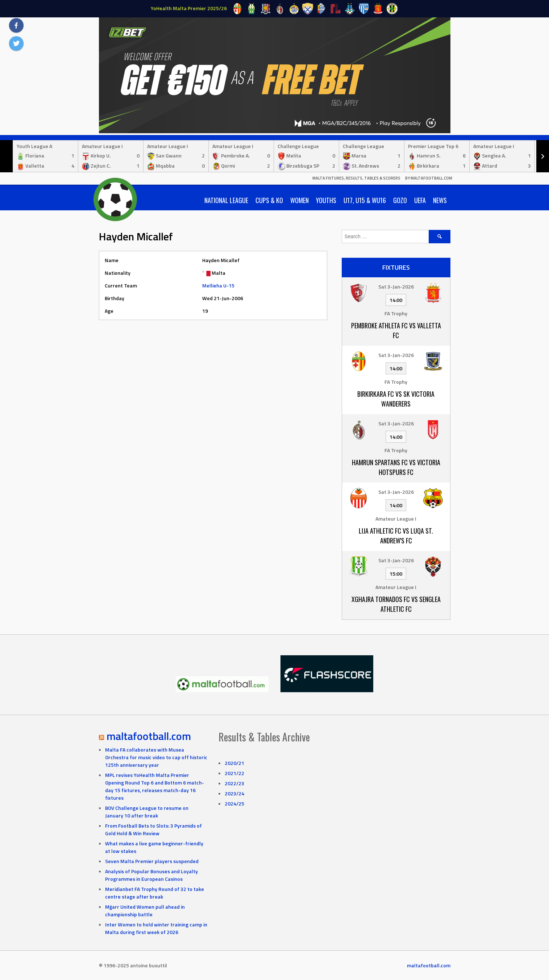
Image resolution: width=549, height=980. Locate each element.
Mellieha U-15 (218, 285)
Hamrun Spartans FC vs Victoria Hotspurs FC (396, 467)
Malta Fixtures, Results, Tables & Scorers (356, 178)
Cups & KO (269, 200)
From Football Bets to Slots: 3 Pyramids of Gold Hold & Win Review (153, 829)
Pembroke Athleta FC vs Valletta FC (396, 330)
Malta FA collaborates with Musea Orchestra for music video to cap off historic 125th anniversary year (156, 757)
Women (300, 200)
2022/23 (234, 783)
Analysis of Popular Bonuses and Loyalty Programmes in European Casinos (151, 875)
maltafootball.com (149, 736)
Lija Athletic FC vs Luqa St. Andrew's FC (396, 536)
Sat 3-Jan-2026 (396, 287)
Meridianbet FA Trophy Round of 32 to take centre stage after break (155, 893)
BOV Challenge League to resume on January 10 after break (147, 812)
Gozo (400, 200)
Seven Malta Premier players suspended (152, 861)
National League (226, 200)
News (440, 200)
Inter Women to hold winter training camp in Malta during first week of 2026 (156, 928)
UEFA (420, 200)
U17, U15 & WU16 (365, 200)
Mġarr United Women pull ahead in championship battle (145, 910)
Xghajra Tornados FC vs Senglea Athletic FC (396, 604)
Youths (326, 200)
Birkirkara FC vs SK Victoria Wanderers (396, 399)
